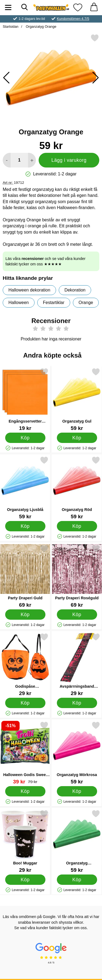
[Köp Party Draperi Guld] (25, 615)
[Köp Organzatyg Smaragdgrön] (77, 880)
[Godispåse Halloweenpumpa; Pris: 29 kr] (25, 664)
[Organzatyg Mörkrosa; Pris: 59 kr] (77, 753)
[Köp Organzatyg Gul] (77, 438)
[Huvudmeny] (8, 7)
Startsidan (11, 27)
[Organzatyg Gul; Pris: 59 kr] (77, 399)
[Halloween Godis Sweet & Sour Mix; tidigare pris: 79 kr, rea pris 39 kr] (25, 753)
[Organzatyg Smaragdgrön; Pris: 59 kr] (77, 841)
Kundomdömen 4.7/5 (73, 19)
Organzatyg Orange (41, 27)
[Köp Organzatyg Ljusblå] (25, 526)
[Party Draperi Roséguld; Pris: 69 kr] (77, 576)
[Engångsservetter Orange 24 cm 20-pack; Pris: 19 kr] (25, 399)
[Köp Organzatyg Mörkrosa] (77, 791)
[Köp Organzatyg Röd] (77, 526)
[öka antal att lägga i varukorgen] (32, 160)
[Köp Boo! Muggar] (25, 880)
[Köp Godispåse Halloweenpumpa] (25, 703)
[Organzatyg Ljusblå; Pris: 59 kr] (25, 488)
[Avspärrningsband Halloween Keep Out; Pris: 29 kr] (77, 664)
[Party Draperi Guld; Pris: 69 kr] (25, 576)
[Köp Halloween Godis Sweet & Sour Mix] (25, 791)
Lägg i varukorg (69, 160)
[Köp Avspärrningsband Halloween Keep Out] (77, 703)
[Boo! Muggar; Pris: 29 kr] (25, 841)
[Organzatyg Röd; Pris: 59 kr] (77, 488)
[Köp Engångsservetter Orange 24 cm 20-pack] (25, 438)
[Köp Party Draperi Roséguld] (77, 615)
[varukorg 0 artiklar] (94, 7)
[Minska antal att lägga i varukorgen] (7, 160)
